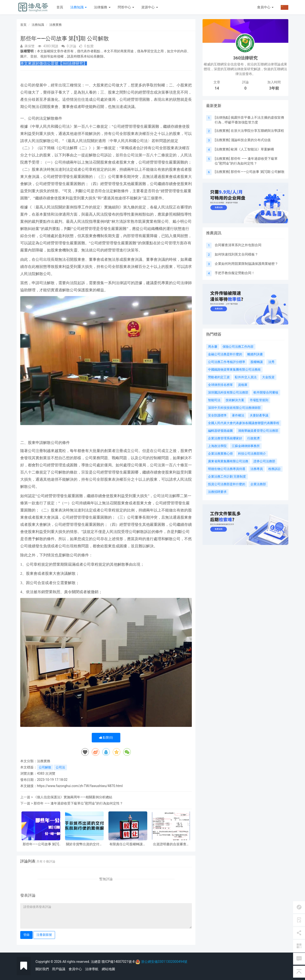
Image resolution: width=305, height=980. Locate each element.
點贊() (106, 738)
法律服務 (102, 7)
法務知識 (79, 7)
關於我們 (42, 969)
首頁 (60, 7)
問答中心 (126, 7)
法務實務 (56, 25)
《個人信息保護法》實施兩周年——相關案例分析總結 (73, 797)
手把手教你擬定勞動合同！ (235, 273)
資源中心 (150, 7)
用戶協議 (59, 969)
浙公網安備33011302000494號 (164, 962)
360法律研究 (246, 58)
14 (217, 88)
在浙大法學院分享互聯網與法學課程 (257, 131)
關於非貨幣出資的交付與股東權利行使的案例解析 (84, 844)
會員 (265, 7)
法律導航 (92, 969)
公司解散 (45, 767)
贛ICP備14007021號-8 (118, 962)
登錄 (26, 935)
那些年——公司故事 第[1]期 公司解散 (41, 844)
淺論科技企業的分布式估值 (251, 140)
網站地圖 (108, 969)
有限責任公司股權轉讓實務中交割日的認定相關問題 (128, 844)
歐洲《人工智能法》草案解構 (252, 149)
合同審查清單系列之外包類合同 (238, 245)
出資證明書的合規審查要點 (171, 844)
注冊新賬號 (44, 935)
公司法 (60, 767)
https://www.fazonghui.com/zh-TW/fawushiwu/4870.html (80, 786)
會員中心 (75, 969)
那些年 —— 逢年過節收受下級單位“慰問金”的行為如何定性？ (78, 803)
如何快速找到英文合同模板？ (236, 254)
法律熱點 (222, 117)
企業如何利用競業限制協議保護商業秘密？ (246, 264)
